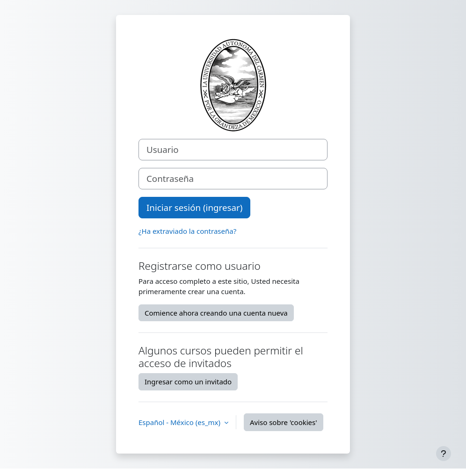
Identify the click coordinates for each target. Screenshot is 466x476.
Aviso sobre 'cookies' (284, 422)
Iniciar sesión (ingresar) (194, 207)
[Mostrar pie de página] (444, 454)
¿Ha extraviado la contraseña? (187, 231)
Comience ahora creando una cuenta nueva (216, 313)
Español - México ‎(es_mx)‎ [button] (180, 422)
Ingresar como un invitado (188, 382)
